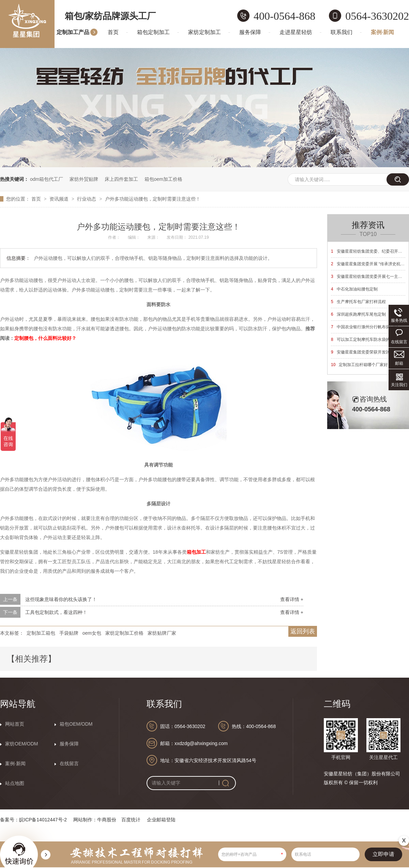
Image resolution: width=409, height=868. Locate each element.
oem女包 (92, 633)
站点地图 (15, 783)
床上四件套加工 (121, 179)
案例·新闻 (382, 32)
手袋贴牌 (69, 633)
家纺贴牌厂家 (162, 633)
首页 (113, 32)
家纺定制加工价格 (124, 633)
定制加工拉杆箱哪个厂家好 (359, 365)
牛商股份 (107, 820)
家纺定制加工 (204, 32)
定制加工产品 (73, 32)
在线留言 (69, 763)
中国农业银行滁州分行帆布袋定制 (365, 327)
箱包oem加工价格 (163, 179)
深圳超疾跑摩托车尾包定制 (358, 314)
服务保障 (250, 32)
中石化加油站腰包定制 (354, 289)
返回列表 (303, 631)
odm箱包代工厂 (47, 179)
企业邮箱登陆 (161, 820)
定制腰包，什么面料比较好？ (45, 338)
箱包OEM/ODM (76, 724)
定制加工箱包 (41, 633)
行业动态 (87, 199)
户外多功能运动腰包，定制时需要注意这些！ (153, 199)
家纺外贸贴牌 (84, 179)
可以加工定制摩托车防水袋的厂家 (365, 340)
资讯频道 (60, 199)
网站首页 (15, 724)
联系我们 (342, 32)
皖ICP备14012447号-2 (43, 820)
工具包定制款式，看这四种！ (56, 612)
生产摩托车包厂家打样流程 (358, 302)
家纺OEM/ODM (21, 744)
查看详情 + (292, 599)
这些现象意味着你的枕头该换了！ (61, 599)
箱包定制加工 (153, 32)
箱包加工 (196, 552)
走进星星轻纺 (296, 32)
